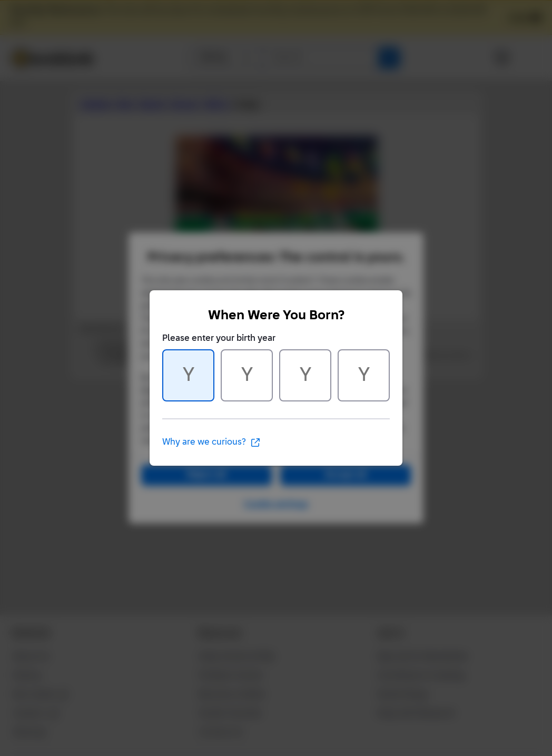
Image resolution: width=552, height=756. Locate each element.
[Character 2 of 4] (247, 375)
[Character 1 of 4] (188, 375)
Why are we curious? (211, 443)
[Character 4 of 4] (364, 375)
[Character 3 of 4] (305, 375)
